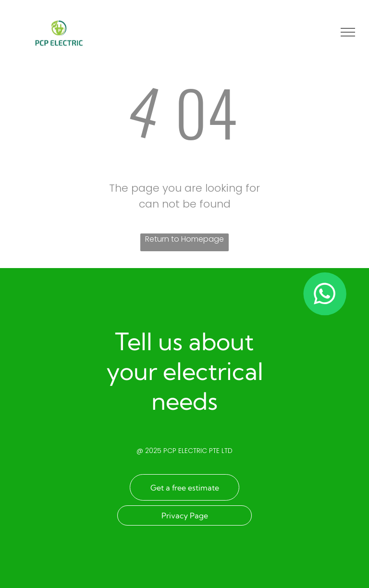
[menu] (348, 32)
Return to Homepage (184, 239)
